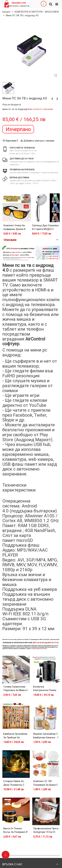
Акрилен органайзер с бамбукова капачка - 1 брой (46, 737)
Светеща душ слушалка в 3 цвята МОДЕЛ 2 (45, 227)
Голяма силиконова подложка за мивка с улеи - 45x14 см (16, 690)
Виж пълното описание (41, 109)
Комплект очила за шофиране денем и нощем (14, 229)
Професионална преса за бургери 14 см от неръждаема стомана (46, 832)
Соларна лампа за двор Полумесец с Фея (14, 785)
